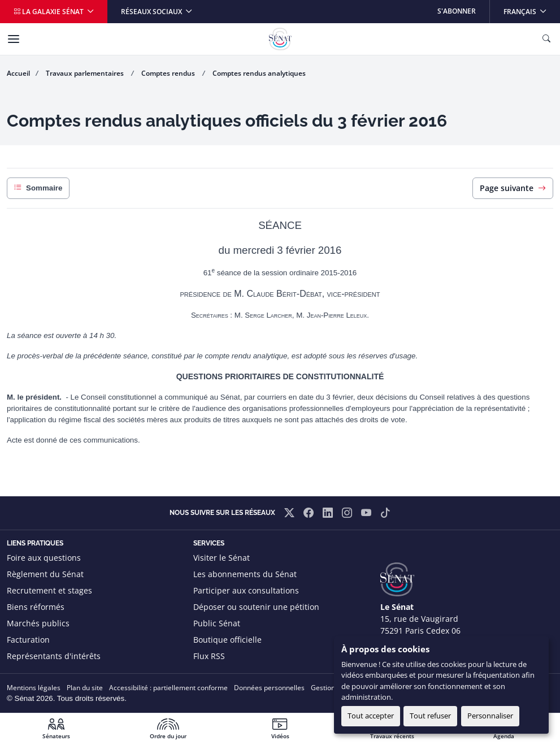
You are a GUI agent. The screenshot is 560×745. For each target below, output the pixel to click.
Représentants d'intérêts (54, 656)
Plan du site (85, 688)
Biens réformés (36, 607)
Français (531, 8)
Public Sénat (217, 623)
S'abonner (457, 11)
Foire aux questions (44, 558)
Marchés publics (38, 623)
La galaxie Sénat (49, 12)
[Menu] (14, 39)
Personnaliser (490, 716)
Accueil (18, 73)
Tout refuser (430, 716)
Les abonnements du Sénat (245, 574)
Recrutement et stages (49, 590)
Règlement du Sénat (45, 574)
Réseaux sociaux (152, 12)
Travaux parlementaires (86, 73)
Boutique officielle (227, 640)
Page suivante (513, 188)
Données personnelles (269, 688)
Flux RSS (209, 656)
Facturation (28, 640)
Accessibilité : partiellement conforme (168, 688)
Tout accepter (371, 716)
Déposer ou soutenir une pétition (256, 607)
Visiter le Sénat (222, 558)
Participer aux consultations (246, 590)
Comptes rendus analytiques (259, 73)
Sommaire (38, 188)
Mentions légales (34, 688)
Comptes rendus (169, 73)
